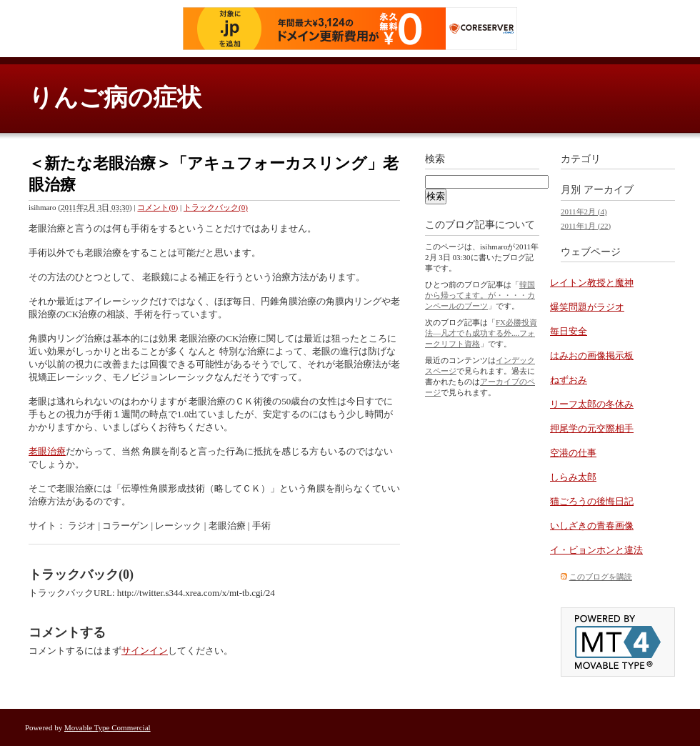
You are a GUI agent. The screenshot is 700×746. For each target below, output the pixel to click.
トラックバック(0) (216, 207)
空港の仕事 (573, 453)
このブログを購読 (601, 577)
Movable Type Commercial (107, 727)
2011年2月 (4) (584, 212)
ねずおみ (569, 380)
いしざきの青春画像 (592, 526)
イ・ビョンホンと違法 (596, 550)
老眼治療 (47, 451)
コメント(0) (157, 207)
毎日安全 (569, 331)
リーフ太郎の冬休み (592, 404)
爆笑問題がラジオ (587, 307)
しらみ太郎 (573, 477)
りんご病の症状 (115, 98)
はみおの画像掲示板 (592, 355)
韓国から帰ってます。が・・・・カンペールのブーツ (480, 295)
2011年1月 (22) (586, 226)
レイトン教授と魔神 (592, 283)
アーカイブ (609, 190)
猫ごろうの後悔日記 (592, 501)
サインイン (145, 651)
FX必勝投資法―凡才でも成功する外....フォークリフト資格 (481, 333)
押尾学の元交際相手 (592, 428)
